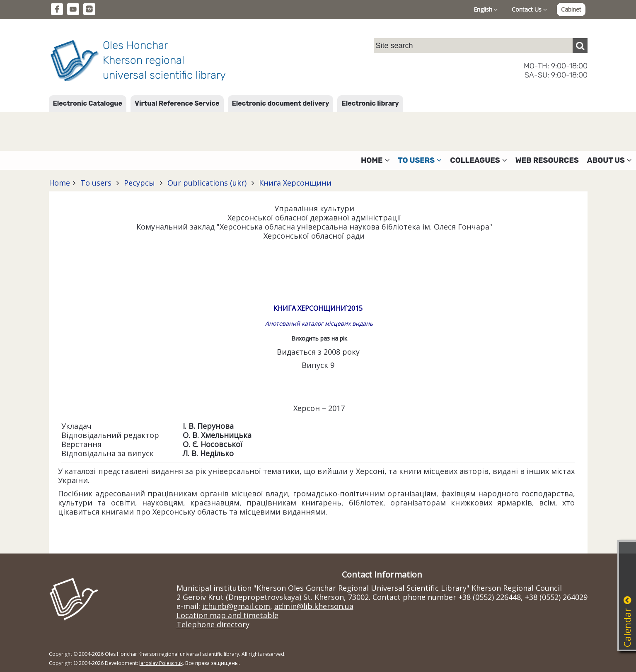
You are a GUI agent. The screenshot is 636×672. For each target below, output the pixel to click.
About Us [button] (609, 160)
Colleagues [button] (479, 160)
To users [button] (420, 160)
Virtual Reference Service (177, 103)
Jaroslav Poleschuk (161, 663)
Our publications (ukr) (207, 183)
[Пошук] (580, 46)
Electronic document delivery (281, 103)
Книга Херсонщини (294, 183)
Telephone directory (213, 624)
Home (59, 183)
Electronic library (370, 103)
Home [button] (375, 160)
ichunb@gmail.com (236, 606)
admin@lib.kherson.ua (314, 606)
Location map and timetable (227, 615)
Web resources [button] (547, 160)
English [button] (486, 9)
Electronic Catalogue (88, 103)
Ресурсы (139, 183)
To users (96, 183)
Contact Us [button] (529, 9)
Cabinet (571, 9)
